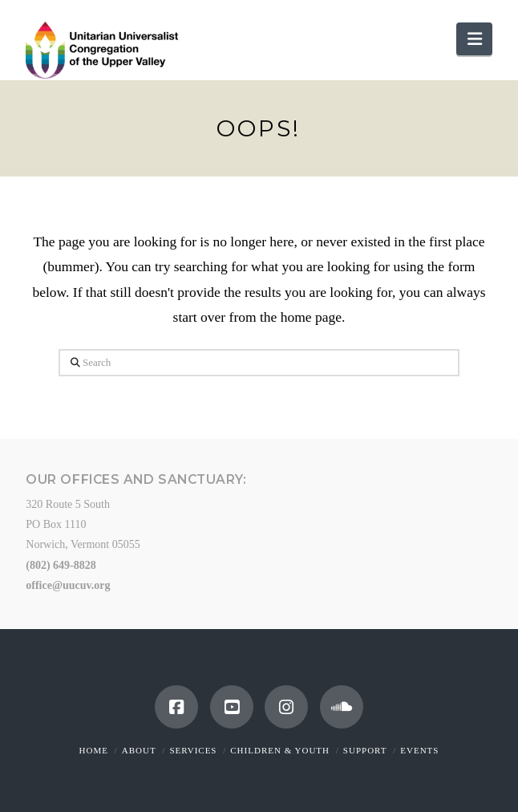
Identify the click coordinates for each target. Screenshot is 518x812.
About (139, 750)
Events (419, 750)
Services (193, 750)
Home (94, 750)
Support (365, 750)
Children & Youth (280, 750)
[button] (474, 39)
